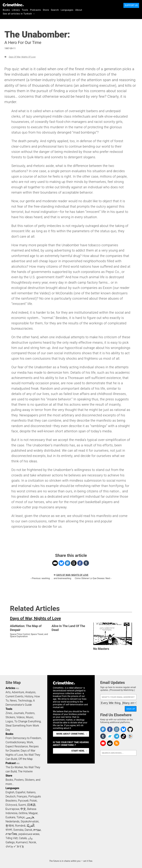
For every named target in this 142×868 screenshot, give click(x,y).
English (10, 792)
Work (30, 742)
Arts (8, 692)
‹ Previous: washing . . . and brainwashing (51, 578)
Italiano (31, 792)
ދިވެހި (30, 838)
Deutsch (11, 796)
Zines (9, 713)
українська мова (29, 834)
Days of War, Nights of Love (22, 57)
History (29, 696)
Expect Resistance (17, 746)
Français (22, 796)
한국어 (10, 826)
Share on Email (55, 563)
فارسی (30, 817)
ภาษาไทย (11, 834)
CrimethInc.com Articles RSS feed (117, 743)
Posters (30, 713)
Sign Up (131, 709)
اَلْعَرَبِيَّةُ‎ (31, 826)
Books (6, 10)
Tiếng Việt (12, 838)
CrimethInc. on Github (130, 729)
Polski (33, 801)
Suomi (22, 805)
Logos (9, 721)
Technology (25, 701)
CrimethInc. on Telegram (117, 736)
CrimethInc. (13, 5)
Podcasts (35, 10)
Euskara (10, 817)
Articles (10, 688)
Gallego (10, 842)
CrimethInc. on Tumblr (103, 736)
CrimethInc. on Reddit (110, 743)
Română (20, 826)
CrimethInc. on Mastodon (103, 729)
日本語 (31, 805)
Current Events (14, 696)
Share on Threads (74, 563)
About (79, 10)
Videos (21, 717)
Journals (19, 713)
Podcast (11, 763)
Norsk (32, 842)
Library (16, 10)
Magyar (33, 813)
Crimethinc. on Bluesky (123, 729)
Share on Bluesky (61, 563)
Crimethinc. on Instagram (117, 729)
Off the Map (25, 759)
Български (12, 809)
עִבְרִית (37, 830)
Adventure (18, 692)
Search (55, 10)
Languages (67, 10)
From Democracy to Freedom (23, 738)
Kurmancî (22, 842)
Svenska (18, 830)
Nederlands (12, 821)
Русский (23, 801)
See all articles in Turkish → (19, 14)
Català (23, 838)
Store (46, 10)
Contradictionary (16, 742)
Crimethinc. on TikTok (123, 736)
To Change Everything (27, 721)
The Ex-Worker (14, 767)
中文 (23, 809)
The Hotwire (25, 771)
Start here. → (80, 751)
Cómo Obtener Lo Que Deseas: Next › (93, 578)
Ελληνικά (11, 805)
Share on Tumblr (86, 563)
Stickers (10, 717)
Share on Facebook (80, 563)
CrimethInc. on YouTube (103, 743)
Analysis (30, 692)
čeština (23, 813)
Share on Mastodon (68, 563)
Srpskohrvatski (30, 821)
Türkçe (21, 817)
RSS (17, 688)
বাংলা (9, 830)
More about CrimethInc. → (72, 734)
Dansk (28, 830)
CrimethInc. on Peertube (130, 736)
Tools (25, 10)
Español (20, 792)
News (13, 701)
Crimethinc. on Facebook (110, 729)
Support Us (131, 5)
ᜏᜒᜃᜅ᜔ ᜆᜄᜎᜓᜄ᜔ (15, 846)
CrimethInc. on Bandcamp (110, 736)
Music (30, 717)
